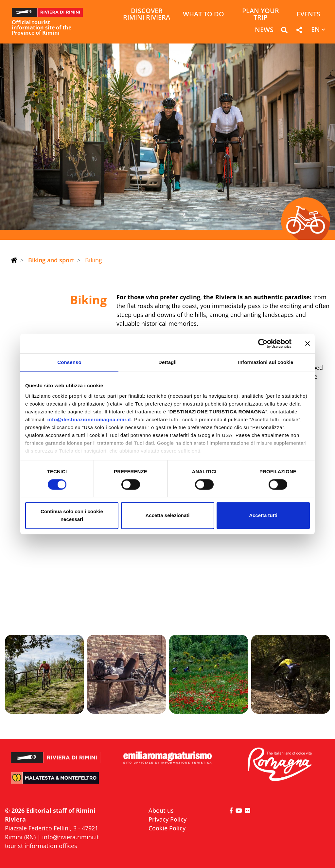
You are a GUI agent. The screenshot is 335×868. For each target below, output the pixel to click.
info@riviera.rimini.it (71, 837)
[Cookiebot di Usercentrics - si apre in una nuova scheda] (263, 343)
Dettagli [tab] (167, 362)
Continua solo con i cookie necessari (72, 516)
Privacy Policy (167, 819)
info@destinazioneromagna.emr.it (89, 419)
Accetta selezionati (167, 516)
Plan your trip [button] (261, 15)
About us (161, 810)
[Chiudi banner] (308, 343)
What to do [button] (203, 15)
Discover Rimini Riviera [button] (147, 15)
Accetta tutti (263, 516)
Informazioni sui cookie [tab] (266, 362)
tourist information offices (41, 846)
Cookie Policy (167, 828)
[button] (284, 31)
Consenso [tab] (69, 362)
